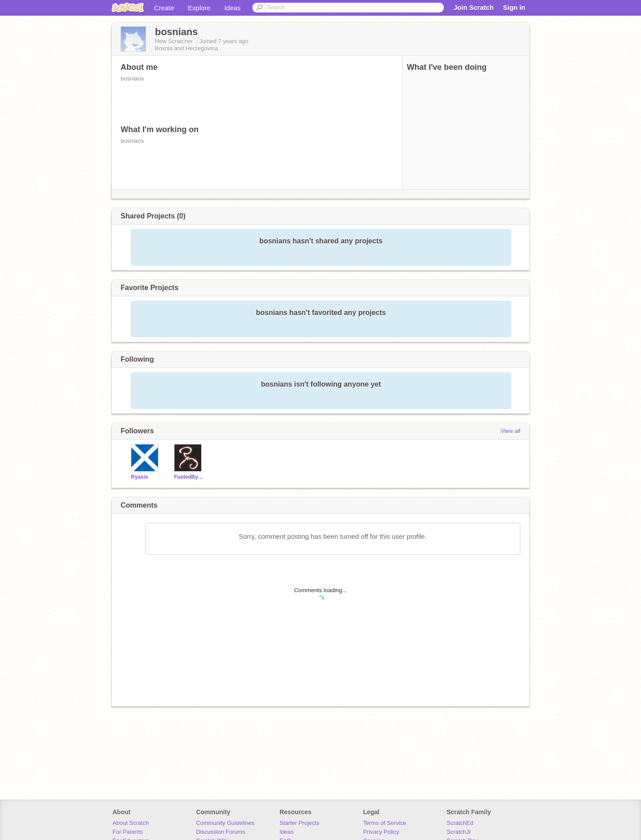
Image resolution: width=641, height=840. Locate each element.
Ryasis (140, 477)
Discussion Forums (221, 832)
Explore (199, 8)
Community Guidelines (225, 823)
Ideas (233, 8)
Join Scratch (474, 7)
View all (510, 431)
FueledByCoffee (189, 477)
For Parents (128, 832)
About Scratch (131, 823)
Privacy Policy (381, 832)
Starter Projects (300, 823)
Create (164, 8)
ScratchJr (459, 832)
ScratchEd (460, 823)
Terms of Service (385, 823)
